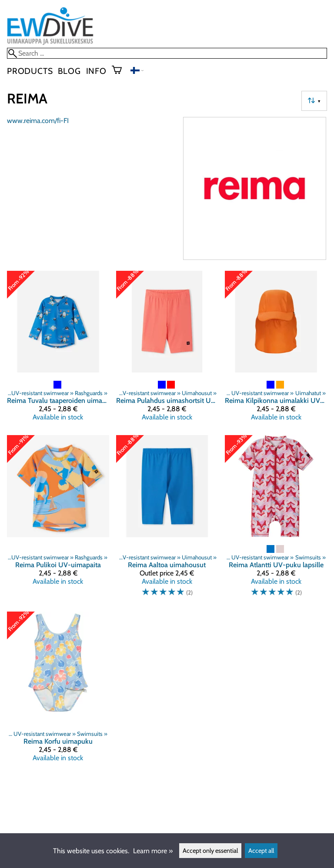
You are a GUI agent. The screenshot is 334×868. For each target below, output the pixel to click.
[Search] (167, 53)
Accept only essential (210, 851)
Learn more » (153, 851)
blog (69, 71)
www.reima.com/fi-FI (38, 121)
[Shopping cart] (120, 71)
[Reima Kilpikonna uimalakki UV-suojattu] (276, 349)
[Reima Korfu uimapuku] (58, 690)
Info (96, 71)
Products (30, 71)
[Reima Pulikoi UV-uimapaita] (58, 520)
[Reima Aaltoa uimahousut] (167, 520)
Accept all (261, 851)
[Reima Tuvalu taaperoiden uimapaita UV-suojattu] (58, 349)
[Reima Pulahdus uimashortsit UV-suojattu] (167, 349)
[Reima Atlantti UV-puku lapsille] (276, 520)
